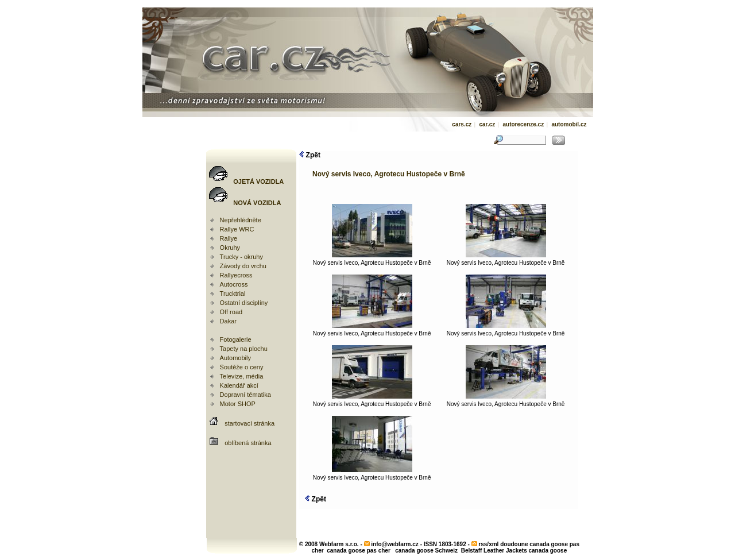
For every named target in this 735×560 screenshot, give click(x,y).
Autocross (234, 284)
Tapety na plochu (244, 349)
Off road (231, 312)
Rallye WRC (237, 229)
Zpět (310, 155)
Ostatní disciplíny (244, 303)
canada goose (548, 551)
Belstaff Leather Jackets (494, 551)
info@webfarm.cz (395, 544)
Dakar (228, 321)
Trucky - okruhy (241, 257)
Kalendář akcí (239, 385)
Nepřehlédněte (241, 220)
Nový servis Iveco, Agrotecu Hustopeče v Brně (372, 260)
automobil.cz (569, 124)
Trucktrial (233, 293)
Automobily (235, 358)
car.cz (487, 124)
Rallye (229, 238)
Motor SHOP (238, 404)
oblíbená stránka (248, 443)
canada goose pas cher (359, 551)
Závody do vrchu (243, 266)
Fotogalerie (236, 339)
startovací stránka (249, 423)
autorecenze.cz (523, 124)
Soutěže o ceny (242, 367)
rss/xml (488, 544)
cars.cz (462, 124)
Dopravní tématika (245, 395)
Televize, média (242, 376)
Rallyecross (236, 275)
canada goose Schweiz (426, 551)
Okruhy (230, 248)
